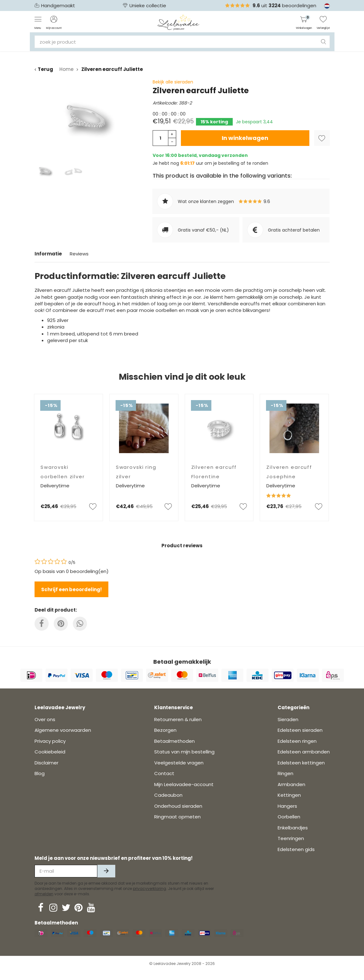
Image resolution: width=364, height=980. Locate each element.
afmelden (44, 903)
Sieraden (288, 728)
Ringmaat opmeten (177, 825)
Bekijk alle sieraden (173, 82)
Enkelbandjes (293, 836)
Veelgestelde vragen (179, 771)
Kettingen (289, 804)
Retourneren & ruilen (178, 728)
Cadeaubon (168, 804)
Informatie (48, 254)
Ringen (285, 782)
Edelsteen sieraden (300, 739)
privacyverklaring (149, 897)
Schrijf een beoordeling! (71, 589)
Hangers (287, 815)
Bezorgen (165, 739)
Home (66, 69)
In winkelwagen (245, 138)
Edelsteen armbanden (304, 760)
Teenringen (291, 847)
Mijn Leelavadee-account (184, 793)
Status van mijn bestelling (184, 760)
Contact (164, 782)
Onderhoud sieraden (178, 815)
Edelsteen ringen (297, 750)
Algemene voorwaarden (63, 739)
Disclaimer (46, 771)
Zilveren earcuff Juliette (112, 69)
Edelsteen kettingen (301, 771)
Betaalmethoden (174, 750)
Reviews (79, 254)
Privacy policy (50, 750)
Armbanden (291, 793)
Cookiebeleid (50, 760)
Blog (40, 782)
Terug (44, 69)
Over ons (45, 728)
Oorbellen (289, 825)
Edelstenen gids (296, 858)
